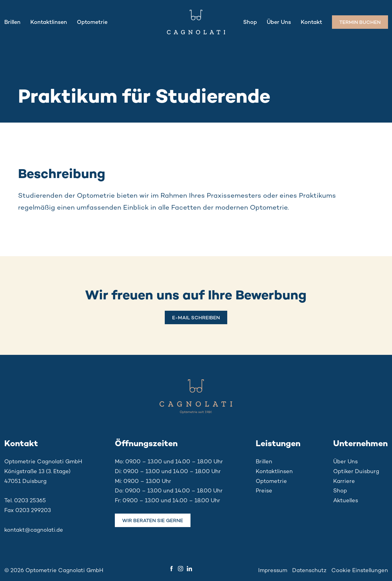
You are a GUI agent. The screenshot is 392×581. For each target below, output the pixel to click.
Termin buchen (360, 22)
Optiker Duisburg (356, 471)
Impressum (273, 570)
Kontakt (311, 22)
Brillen (12, 22)
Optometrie (92, 22)
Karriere (344, 481)
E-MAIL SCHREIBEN (196, 317)
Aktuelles (346, 500)
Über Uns (279, 22)
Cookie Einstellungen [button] (360, 570)
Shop (250, 22)
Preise (264, 490)
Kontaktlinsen (49, 22)
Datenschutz (309, 570)
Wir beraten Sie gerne (153, 520)
